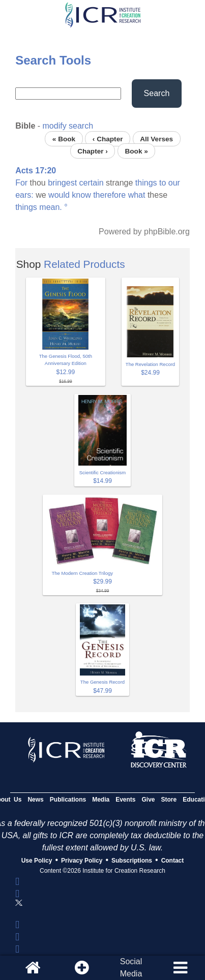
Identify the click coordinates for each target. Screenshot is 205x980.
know (81, 195)
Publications (68, 800)
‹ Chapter (108, 139)
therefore (109, 195)
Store (169, 800)
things (146, 183)
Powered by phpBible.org (144, 232)
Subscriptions (132, 861)
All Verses (156, 139)
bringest (62, 183)
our (174, 183)
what (137, 195)
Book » (136, 151)
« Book (64, 139)
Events (125, 800)
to (163, 183)
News (35, 800)
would (59, 195)
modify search (68, 126)
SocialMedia (131, 968)
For (21, 183)
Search (157, 93)
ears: (24, 195)
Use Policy (37, 861)
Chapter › (93, 151)
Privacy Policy (82, 861)
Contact (173, 861)
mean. (50, 207)
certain (92, 183)
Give (149, 800)
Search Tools (53, 60)
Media (101, 800)
